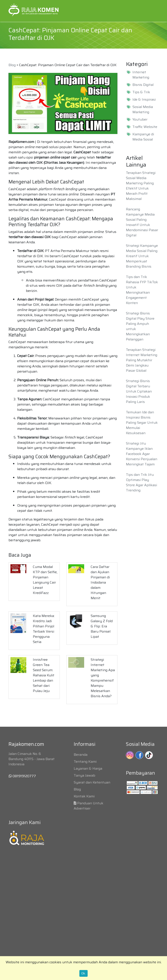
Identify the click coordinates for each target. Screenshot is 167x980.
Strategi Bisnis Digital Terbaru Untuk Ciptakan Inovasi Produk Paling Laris (139, 391)
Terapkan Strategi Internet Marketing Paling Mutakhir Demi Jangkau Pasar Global (142, 360)
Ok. (83, 973)
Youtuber (140, 119)
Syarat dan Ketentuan (92, 782)
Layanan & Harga (88, 768)
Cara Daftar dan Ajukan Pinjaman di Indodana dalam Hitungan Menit (100, 582)
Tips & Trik (141, 92)
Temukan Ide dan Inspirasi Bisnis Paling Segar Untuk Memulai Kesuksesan (142, 423)
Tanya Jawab (84, 775)
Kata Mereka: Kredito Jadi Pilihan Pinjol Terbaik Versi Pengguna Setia (44, 629)
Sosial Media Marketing (143, 110)
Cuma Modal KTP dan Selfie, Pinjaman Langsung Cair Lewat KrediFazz (45, 580)
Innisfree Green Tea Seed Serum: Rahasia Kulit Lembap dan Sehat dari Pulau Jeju (44, 675)
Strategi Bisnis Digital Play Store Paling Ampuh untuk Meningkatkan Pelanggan (140, 326)
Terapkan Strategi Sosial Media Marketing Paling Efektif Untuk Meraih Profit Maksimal (141, 186)
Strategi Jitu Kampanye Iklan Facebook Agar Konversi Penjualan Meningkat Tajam (142, 454)
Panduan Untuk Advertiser (89, 806)
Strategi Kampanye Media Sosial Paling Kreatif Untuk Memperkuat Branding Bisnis (142, 256)
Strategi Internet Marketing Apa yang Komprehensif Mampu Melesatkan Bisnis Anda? (103, 678)
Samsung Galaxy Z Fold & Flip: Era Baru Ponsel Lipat (102, 626)
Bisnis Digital (143, 85)
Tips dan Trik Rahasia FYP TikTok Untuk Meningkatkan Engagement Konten (142, 290)
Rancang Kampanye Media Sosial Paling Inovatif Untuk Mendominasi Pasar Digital (142, 222)
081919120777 (22, 776)
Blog (12, 65)
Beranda (81, 755)
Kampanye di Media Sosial (143, 137)
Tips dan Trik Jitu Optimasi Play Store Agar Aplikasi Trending (141, 482)
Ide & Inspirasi (144, 100)
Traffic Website (145, 127)
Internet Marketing (141, 75)
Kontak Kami (84, 796)
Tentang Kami (85, 762)
